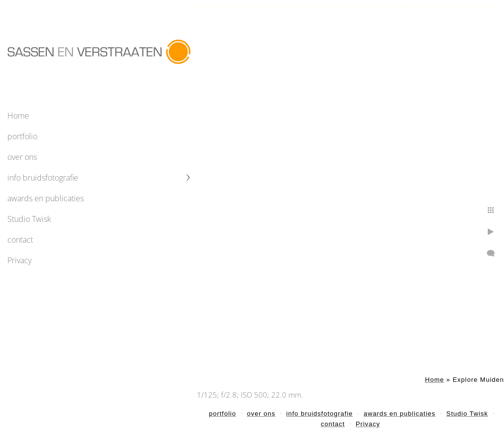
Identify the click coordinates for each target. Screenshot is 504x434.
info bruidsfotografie (43, 178)
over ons (22, 157)
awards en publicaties (46, 198)
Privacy (19, 260)
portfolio (22, 136)
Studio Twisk (29, 219)
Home (18, 116)
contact (20, 240)
